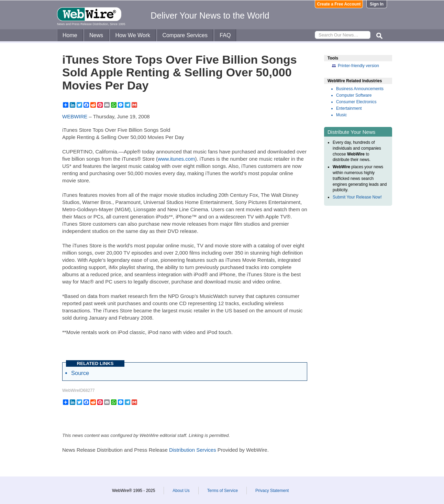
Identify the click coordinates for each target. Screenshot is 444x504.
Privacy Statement (272, 491)
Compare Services (185, 35)
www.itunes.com (176, 159)
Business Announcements (360, 89)
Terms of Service (223, 491)
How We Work (133, 35)
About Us (181, 491)
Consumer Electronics (356, 102)
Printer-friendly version (358, 66)
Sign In (377, 4)
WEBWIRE (75, 116)
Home (70, 35)
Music (341, 115)
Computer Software (354, 95)
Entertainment (349, 108)
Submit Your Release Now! (357, 197)
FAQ (225, 35)
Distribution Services (193, 450)
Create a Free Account (339, 4)
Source (80, 373)
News (96, 35)
